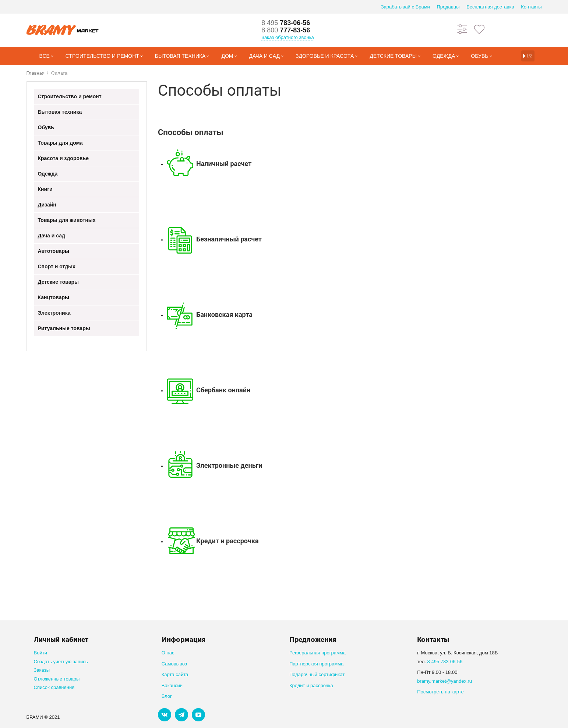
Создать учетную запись (61, 662)
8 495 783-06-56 (445, 662)
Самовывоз (174, 664)
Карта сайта (175, 674)
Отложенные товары (57, 679)
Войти (40, 653)
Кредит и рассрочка (311, 685)
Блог (167, 696)
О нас (168, 653)
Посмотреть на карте (440, 692)
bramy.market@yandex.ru (444, 681)
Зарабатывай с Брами (405, 7)
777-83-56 (286, 30)
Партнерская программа (316, 664)
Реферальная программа (317, 653)
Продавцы (448, 7)
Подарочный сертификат (317, 674)
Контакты (531, 7)
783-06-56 (286, 23)
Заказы (42, 670)
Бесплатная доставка (490, 7)
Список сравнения (54, 687)
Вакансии (172, 685)
